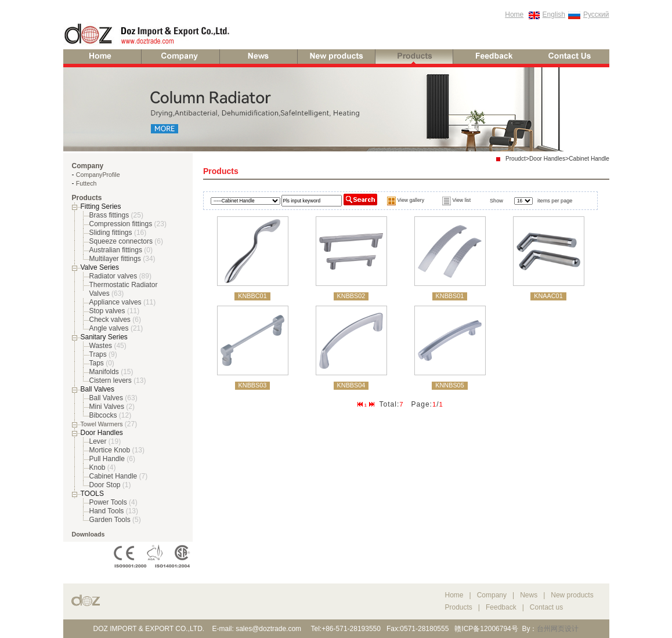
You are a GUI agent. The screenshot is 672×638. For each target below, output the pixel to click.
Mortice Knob (110, 450)
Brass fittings (109, 215)
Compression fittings (121, 224)
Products (459, 607)
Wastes (101, 346)
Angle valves (109, 328)
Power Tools (108, 502)
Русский (596, 14)
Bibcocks (103, 415)
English (554, 14)
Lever (98, 441)
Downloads (88, 534)
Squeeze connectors (121, 241)
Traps (98, 354)
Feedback (501, 607)
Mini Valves (107, 407)
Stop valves (107, 311)
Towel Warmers (102, 424)
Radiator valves (113, 276)
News (529, 595)
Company (493, 595)
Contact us (546, 607)
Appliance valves (115, 302)
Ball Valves (106, 398)
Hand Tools (107, 511)
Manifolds (104, 372)
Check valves (110, 320)
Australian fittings (116, 250)
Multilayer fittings (115, 259)
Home (514, 14)
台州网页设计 (558, 629)
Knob (97, 467)
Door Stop (105, 485)
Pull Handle (107, 459)
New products (572, 595)
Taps (97, 363)
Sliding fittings (111, 233)
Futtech (86, 183)
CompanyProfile (98, 175)
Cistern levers (111, 380)
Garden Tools (110, 520)
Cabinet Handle (113, 476)
